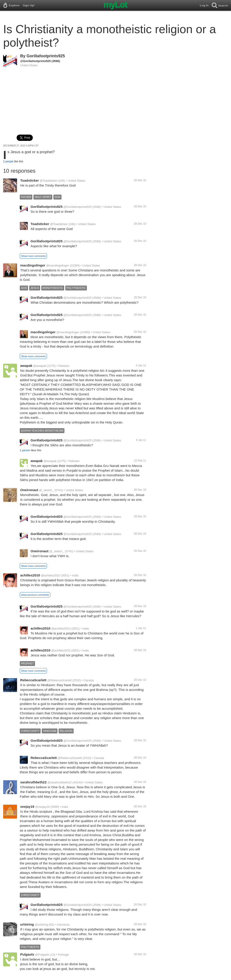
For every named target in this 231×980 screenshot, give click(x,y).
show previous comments (35, 595)
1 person (25, 450)
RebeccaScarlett (33, 680)
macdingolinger (33, 265)
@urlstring (41, 925)
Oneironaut (29, 490)
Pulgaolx (27, 954)
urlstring (27, 924)
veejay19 (27, 807)
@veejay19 (42, 807)
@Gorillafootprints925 (35, 61)
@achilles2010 (50, 575)
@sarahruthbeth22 (59, 782)
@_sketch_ (46, 490)
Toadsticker (30, 180)
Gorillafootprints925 (46, 56)
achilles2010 (30, 575)
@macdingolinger (57, 265)
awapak (26, 366)
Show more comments (33, 256)
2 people (8, 161)
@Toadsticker (49, 181)
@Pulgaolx (42, 955)
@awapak (40, 366)
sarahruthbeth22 (33, 782)
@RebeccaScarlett (60, 680)
